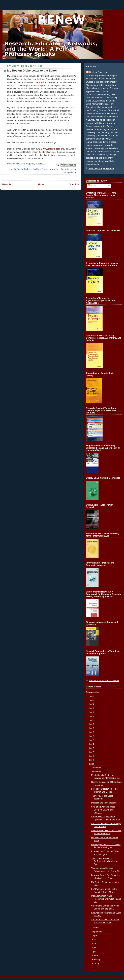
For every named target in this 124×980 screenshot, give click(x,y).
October (96, 928)
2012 (92, 752)
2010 (92, 760)
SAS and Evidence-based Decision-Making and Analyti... (103, 810)
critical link (36, 169)
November (97, 772)
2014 (92, 744)
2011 (92, 756)
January (96, 964)
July (94, 940)
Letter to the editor (67, 169)
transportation (70, 172)
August (95, 936)
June (94, 944)
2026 (92, 696)
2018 (92, 728)
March (95, 956)
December (97, 768)
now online (41, 82)
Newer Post (8, 184)
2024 (92, 704)
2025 (92, 701)
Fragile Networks (50, 169)
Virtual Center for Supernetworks (104, 681)
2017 (92, 732)
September (97, 932)
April (94, 952)
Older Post (74, 184)
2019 (92, 724)
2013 (92, 748)
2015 (92, 740)
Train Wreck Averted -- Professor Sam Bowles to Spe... (104, 861)
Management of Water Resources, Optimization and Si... (106, 899)
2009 (92, 764)
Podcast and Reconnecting (104, 803)
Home (41, 184)
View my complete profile (101, 168)
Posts (92, 186)
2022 (92, 712)
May (94, 948)
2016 (92, 736)
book (50, 149)
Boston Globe (23, 169)
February (96, 960)
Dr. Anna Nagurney (98, 72)
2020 (92, 720)
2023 (92, 708)
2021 (92, 716)
